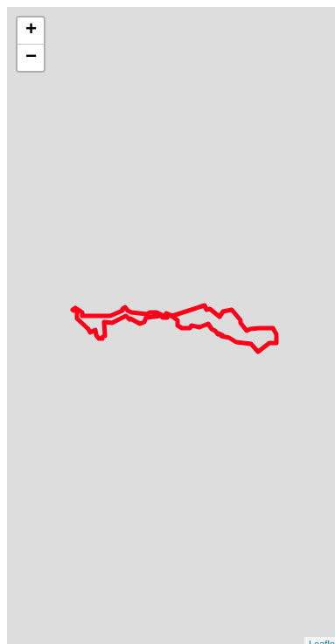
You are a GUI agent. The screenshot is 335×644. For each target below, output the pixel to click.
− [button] (31, 58)
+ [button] (31, 31)
